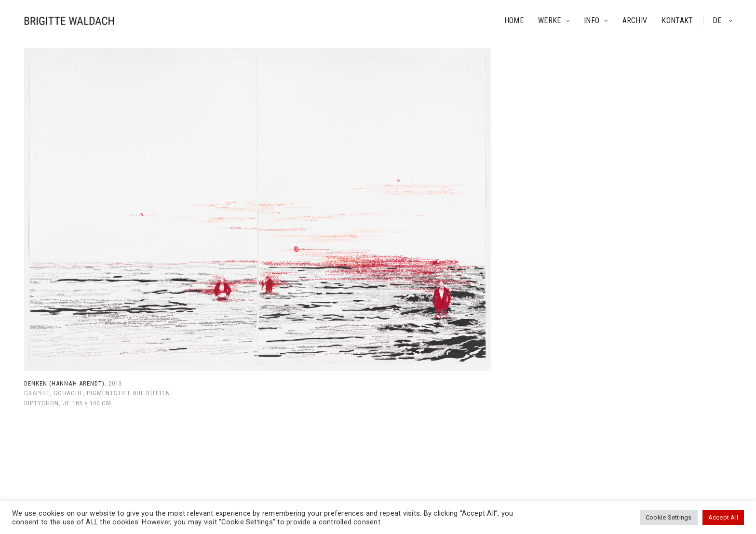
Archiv (635, 20)
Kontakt (677, 20)
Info (592, 20)
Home (514, 20)
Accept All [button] (723, 517)
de (718, 20)
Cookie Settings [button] (669, 517)
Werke (550, 20)
